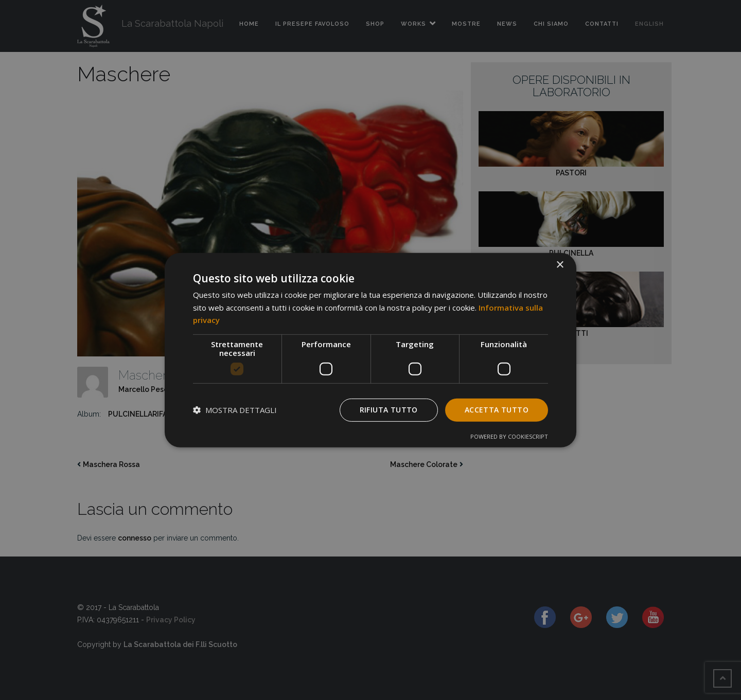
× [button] (560, 265)
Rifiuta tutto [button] (389, 410)
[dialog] (370, 350)
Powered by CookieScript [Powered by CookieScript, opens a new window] (509, 436)
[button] (235, 410)
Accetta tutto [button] (497, 410)
